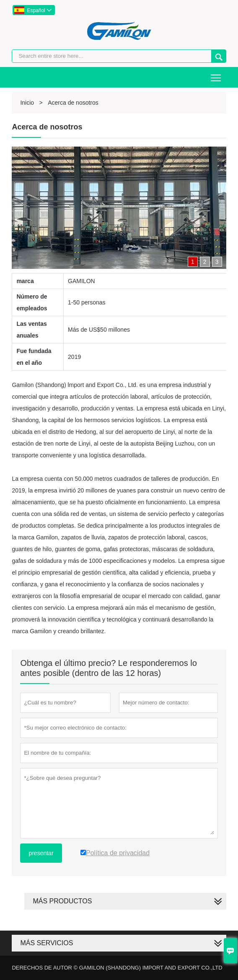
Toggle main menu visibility (216, 75)
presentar (41, 853)
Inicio (27, 103)
